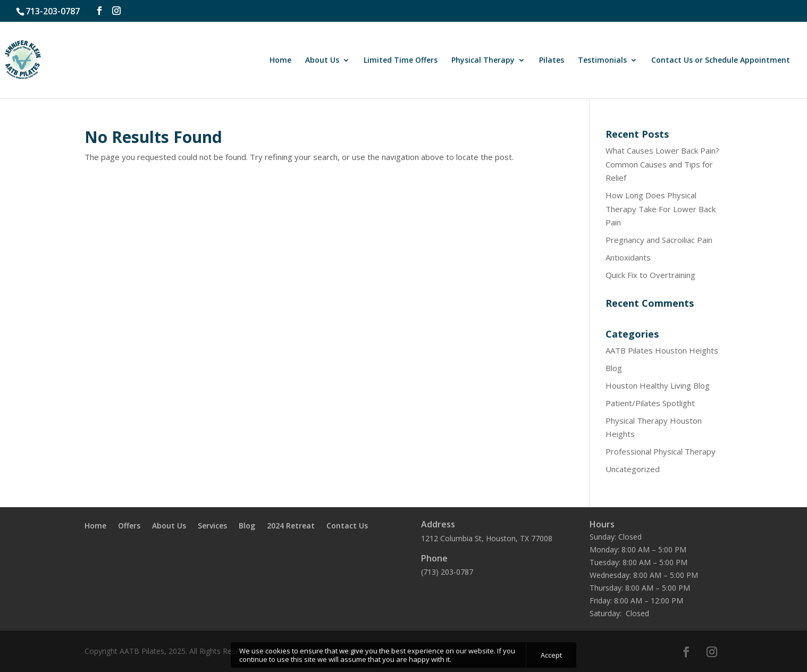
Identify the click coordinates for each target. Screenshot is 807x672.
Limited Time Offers (401, 61)
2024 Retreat (291, 526)
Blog (614, 368)
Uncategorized (633, 469)
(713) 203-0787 (447, 572)
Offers (129, 526)
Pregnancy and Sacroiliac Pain (659, 240)
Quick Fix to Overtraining (650, 275)
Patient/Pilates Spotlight (650, 403)
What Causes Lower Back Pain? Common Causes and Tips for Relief (662, 164)
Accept (551, 655)
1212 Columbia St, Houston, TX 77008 (487, 538)
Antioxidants (628, 257)
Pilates (552, 61)
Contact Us (347, 526)
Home (280, 61)
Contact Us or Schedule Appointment (721, 61)
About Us (322, 61)
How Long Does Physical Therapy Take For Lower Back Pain (661, 209)
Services (212, 526)
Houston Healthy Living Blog (658, 385)
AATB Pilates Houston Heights (662, 350)
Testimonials (602, 61)
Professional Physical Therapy (661, 451)
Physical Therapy (483, 61)
